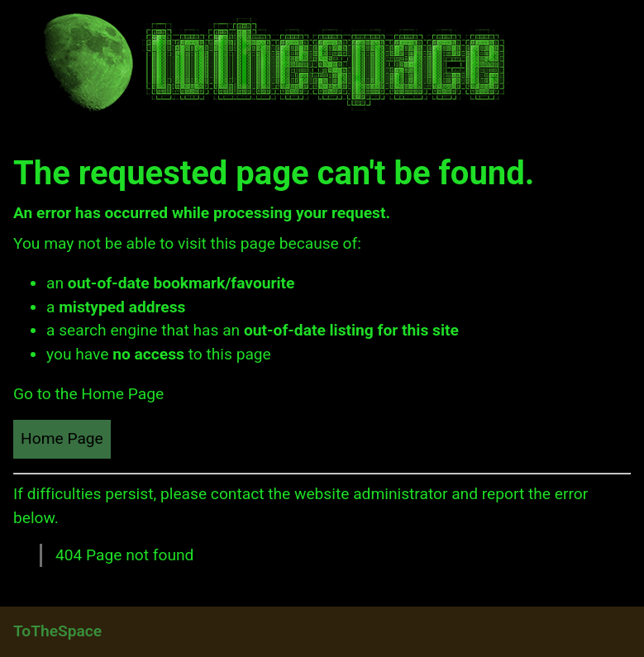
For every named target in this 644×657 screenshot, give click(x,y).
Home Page (62, 438)
